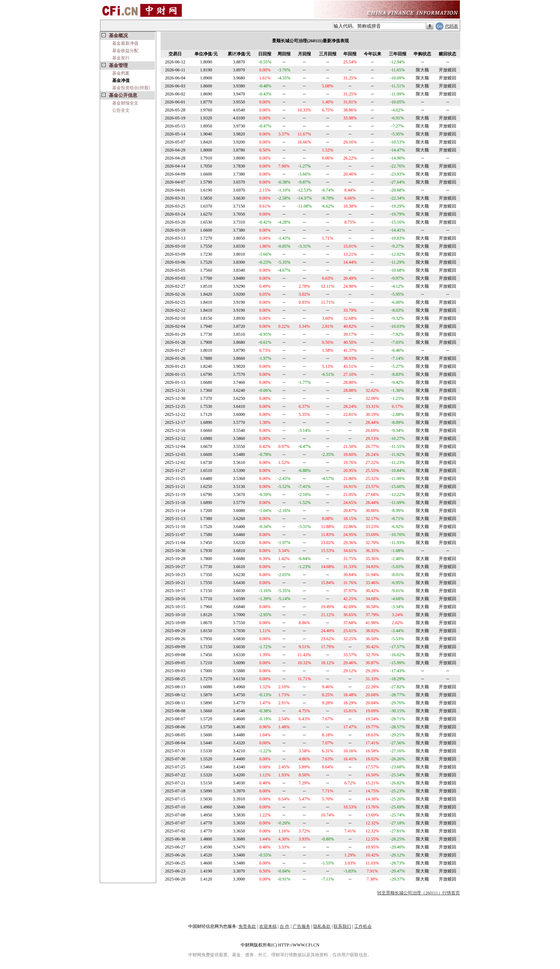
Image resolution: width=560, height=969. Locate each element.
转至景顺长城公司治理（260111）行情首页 (419, 893)
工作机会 (363, 926)
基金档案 (121, 73)
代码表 (451, 26)
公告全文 (121, 110)
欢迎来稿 (268, 926)
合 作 (285, 926)
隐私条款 (322, 926)
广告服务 (301, 926)
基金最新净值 (125, 43)
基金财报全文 (125, 103)
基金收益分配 (125, 51)
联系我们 (342, 926)
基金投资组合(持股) (131, 88)
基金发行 (121, 58)
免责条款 (247, 926)
